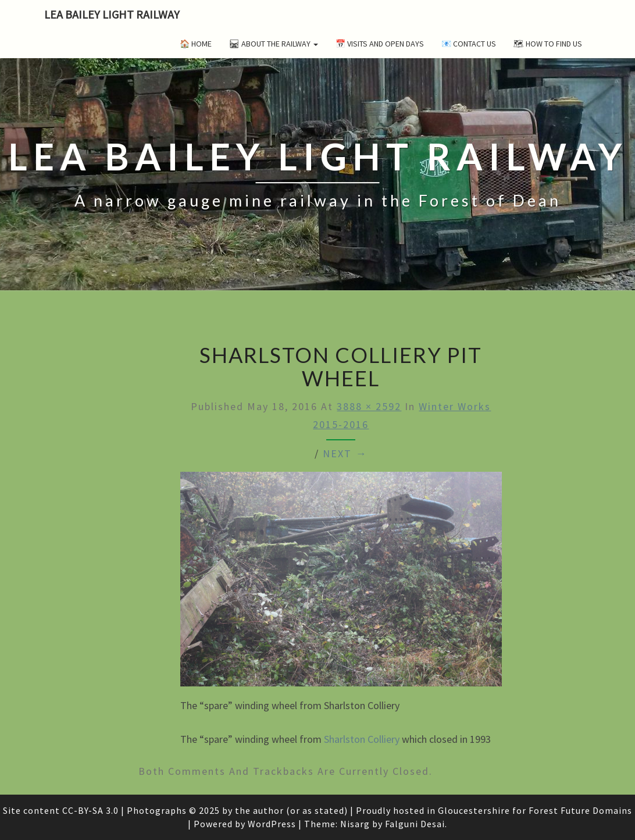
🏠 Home (196, 44)
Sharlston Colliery (362, 739)
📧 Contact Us (469, 44)
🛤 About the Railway (274, 44)
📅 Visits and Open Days (380, 44)
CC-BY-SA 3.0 (90, 810)
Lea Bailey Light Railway (112, 14)
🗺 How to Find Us (548, 44)
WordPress (272, 824)
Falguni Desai (415, 824)
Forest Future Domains (580, 810)
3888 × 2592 (369, 406)
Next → (345, 453)
